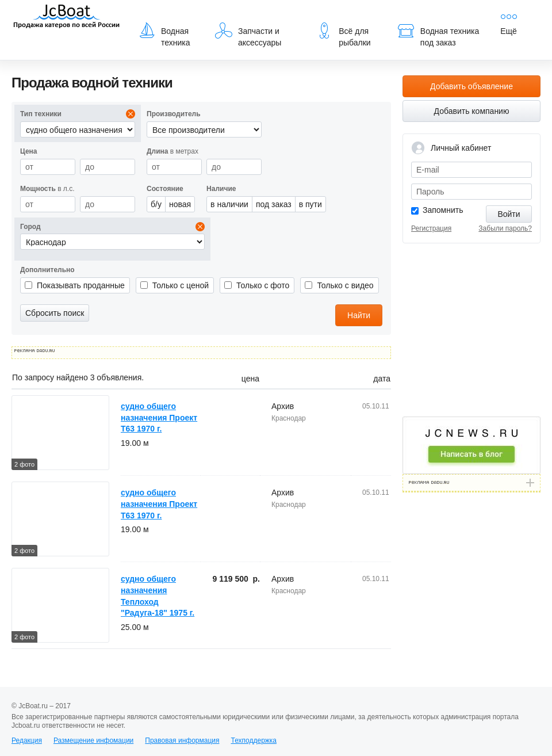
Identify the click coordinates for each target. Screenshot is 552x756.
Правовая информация (182, 740)
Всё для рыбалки (343, 35)
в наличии (229, 204)
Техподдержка (254, 740)
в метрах (172, 151)
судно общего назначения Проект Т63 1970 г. (159, 417)
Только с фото (263, 285)
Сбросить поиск (55, 313)
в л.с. (47, 189)
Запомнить (443, 210)
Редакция (27, 740)
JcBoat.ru (67, 17)
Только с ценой (181, 285)
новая (180, 204)
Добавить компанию (472, 111)
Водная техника (164, 35)
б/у (156, 204)
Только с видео (345, 285)
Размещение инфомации (93, 740)
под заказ (274, 204)
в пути (310, 204)
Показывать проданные (81, 285)
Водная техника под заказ (438, 35)
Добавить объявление (471, 86)
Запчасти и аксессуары (248, 35)
